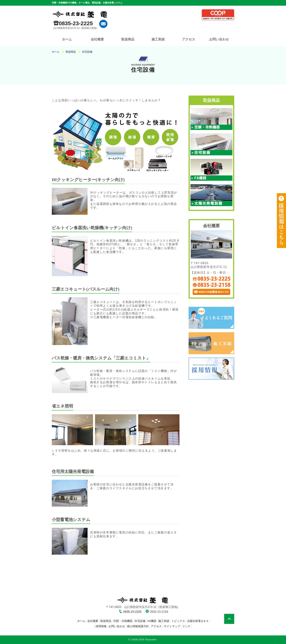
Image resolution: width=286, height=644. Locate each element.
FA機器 (152, 621)
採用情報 (101, 626)
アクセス (189, 39)
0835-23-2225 (76, 23)
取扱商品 (128, 39)
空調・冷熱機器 (123, 621)
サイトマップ (172, 626)
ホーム (67, 39)
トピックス (178, 621)
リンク (186, 626)
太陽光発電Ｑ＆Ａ (198, 621)
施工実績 (158, 39)
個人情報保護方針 (138, 626)
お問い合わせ (219, 39)
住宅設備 (140, 621)
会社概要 (97, 39)
